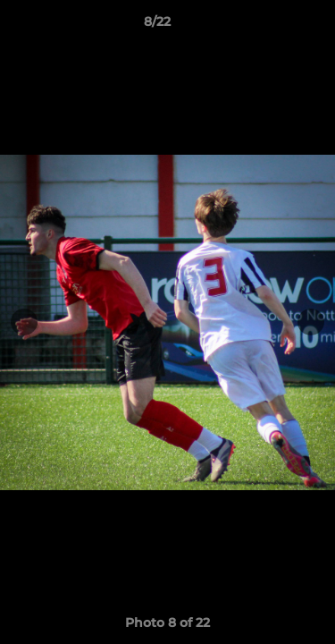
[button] (271, 26)
